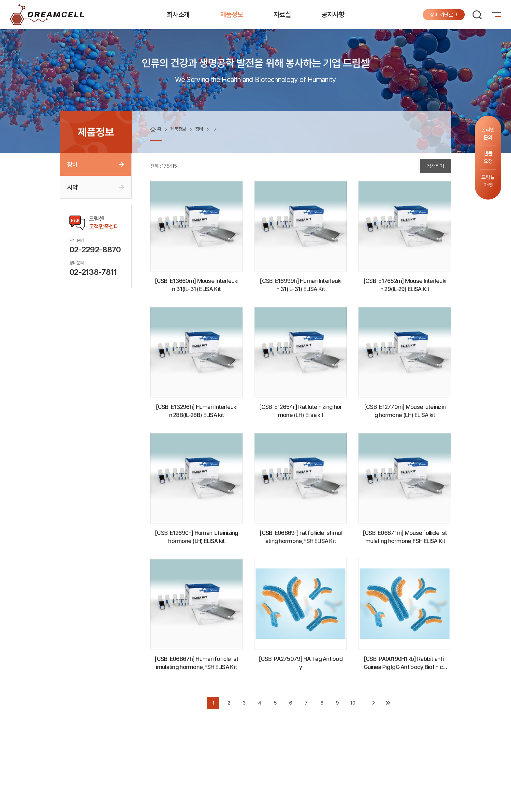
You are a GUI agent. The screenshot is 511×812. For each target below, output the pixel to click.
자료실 (282, 14)
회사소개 (178, 14)
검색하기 (435, 166)
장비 (72, 164)
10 (353, 703)
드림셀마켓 (488, 181)
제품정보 (232, 14)
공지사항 (333, 14)
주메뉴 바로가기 (0, 0)
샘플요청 (488, 157)
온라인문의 (488, 134)
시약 (72, 187)
